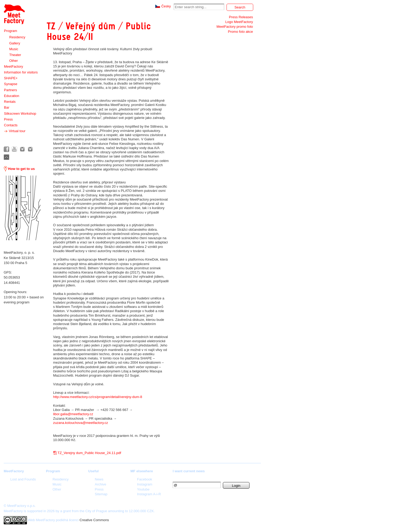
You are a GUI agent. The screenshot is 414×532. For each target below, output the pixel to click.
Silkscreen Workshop (20, 114)
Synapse (11, 84)
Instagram (145, 484)
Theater (15, 55)
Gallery (15, 43)
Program (11, 31)
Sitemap (101, 494)
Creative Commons (94, 520)
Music (14, 49)
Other (14, 61)
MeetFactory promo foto (235, 27)
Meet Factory (14, 14)
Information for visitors (21, 72)
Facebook (145, 479)
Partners (10, 90)
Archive (100, 484)
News (99, 479)
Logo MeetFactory (239, 22)
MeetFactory (13, 66)
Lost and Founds (23, 479)
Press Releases (241, 17)
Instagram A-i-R (149, 494)
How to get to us (19, 169)
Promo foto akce (240, 32)
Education (12, 96)
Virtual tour (15, 131)
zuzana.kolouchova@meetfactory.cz (81, 423)
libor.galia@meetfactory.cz (73, 414)
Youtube (143, 489)
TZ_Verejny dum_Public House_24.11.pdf (89, 453)
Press (8, 119)
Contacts (11, 125)
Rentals (10, 102)
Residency (17, 37)
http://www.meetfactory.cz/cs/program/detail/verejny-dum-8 (98, 397)
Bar (7, 107)
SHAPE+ (11, 78)
